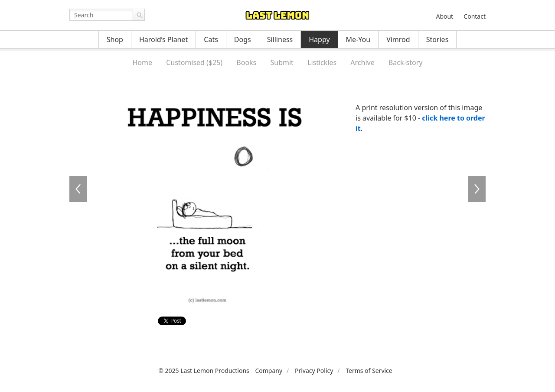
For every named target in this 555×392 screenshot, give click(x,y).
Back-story (406, 62)
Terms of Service (369, 371)
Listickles (322, 62)
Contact (475, 16)
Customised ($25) (194, 62)
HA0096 (78, 189)
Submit (282, 62)
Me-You (358, 39)
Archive (362, 62)
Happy (319, 39)
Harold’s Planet (163, 39)
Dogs (243, 39)
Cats (211, 39)
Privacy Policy (314, 371)
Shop (115, 39)
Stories (437, 39)
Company (269, 371)
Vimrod (398, 39)
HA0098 (477, 189)
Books (246, 62)
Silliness (280, 39)
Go (139, 15)
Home (142, 62)
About (444, 16)
